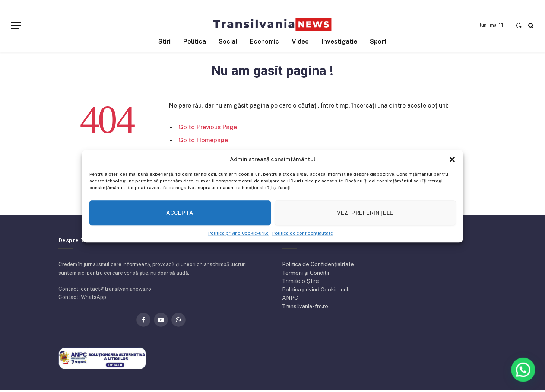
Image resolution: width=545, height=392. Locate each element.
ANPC (290, 298)
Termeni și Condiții (305, 273)
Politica (195, 41)
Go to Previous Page (208, 127)
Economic (264, 41)
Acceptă (180, 213)
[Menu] (16, 26)
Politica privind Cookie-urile (238, 233)
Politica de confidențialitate (303, 233)
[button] (452, 159)
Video (300, 41)
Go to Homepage (203, 140)
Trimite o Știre (300, 281)
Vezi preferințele (365, 213)
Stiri (164, 41)
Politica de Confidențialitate (318, 264)
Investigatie (339, 41)
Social (228, 41)
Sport (378, 41)
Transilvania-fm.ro (305, 306)
